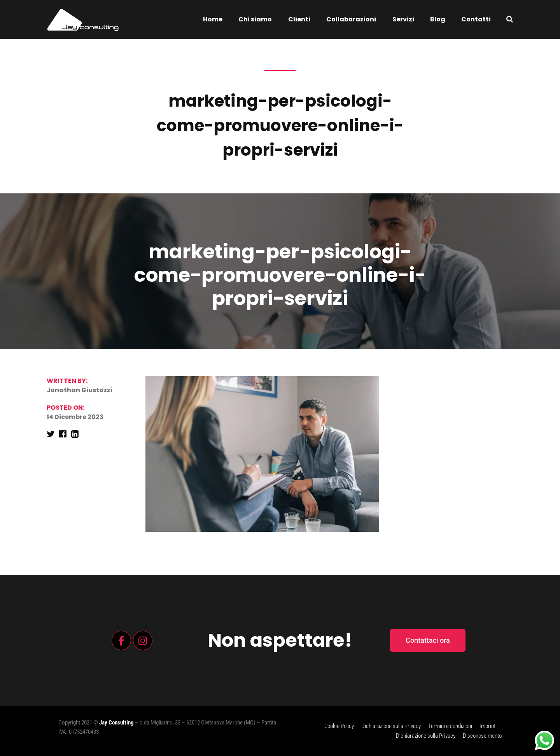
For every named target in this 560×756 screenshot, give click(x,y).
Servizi (403, 19)
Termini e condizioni (450, 726)
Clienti (299, 19)
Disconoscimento (482, 736)
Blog (438, 19)
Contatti (476, 19)
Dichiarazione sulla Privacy (391, 726)
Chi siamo (255, 19)
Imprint (487, 726)
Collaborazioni (351, 19)
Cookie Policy (339, 726)
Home (213, 19)
